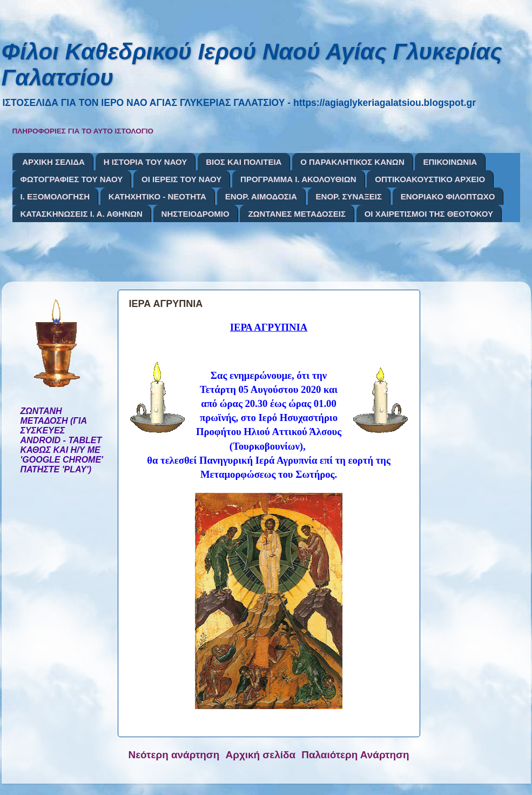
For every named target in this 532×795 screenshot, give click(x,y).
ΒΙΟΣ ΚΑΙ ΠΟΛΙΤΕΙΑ (244, 162)
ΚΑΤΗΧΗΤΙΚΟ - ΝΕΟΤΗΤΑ (157, 196)
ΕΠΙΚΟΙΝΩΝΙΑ (450, 162)
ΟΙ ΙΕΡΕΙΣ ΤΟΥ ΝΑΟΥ (181, 179)
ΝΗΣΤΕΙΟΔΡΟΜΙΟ (196, 214)
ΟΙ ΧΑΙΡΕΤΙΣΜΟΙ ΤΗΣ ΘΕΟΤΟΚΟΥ (429, 214)
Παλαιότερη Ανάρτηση (355, 755)
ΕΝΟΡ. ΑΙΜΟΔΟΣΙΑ (261, 196)
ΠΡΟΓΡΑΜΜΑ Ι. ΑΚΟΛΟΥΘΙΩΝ (298, 179)
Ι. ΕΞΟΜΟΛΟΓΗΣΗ (55, 196)
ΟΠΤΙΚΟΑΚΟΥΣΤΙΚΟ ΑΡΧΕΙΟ (430, 179)
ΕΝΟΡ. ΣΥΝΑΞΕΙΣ (349, 196)
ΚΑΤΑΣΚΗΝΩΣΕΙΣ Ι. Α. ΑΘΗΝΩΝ (82, 214)
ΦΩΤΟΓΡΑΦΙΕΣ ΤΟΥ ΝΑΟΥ (72, 179)
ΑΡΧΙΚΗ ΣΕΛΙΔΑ (53, 162)
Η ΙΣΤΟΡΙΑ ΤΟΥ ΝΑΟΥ (146, 162)
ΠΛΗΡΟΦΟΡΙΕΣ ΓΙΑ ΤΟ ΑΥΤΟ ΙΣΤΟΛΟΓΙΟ (83, 131)
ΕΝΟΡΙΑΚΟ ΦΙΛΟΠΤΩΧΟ (448, 196)
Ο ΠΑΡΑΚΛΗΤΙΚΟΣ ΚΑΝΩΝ (352, 162)
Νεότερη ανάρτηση (174, 755)
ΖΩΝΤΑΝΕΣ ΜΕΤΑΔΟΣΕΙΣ (297, 214)
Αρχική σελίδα (261, 755)
